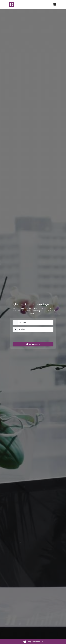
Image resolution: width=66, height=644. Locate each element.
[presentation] (27, 337)
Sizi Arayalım (33, 344)
